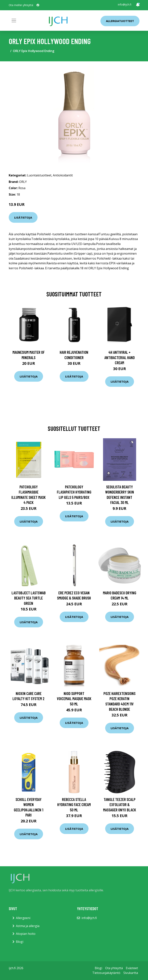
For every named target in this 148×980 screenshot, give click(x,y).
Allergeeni (23, 918)
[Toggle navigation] (14, 21)
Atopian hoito (26, 934)
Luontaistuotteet (39, 175)
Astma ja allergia (28, 926)
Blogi (20, 942)
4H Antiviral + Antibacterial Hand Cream (120, 357)
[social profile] (38, 5)
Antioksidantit (63, 175)
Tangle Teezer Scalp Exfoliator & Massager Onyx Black (120, 805)
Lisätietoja (23, 217)
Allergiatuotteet (120, 21)
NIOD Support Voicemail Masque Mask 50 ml (74, 699)
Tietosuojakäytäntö (106, 973)
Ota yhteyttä (114, 968)
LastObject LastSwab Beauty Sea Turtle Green (29, 598)
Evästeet (132, 968)
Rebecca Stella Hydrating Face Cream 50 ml (74, 805)
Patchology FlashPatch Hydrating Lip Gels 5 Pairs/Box (74, 492)
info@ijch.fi (125, 4)
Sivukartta (131, 973)
